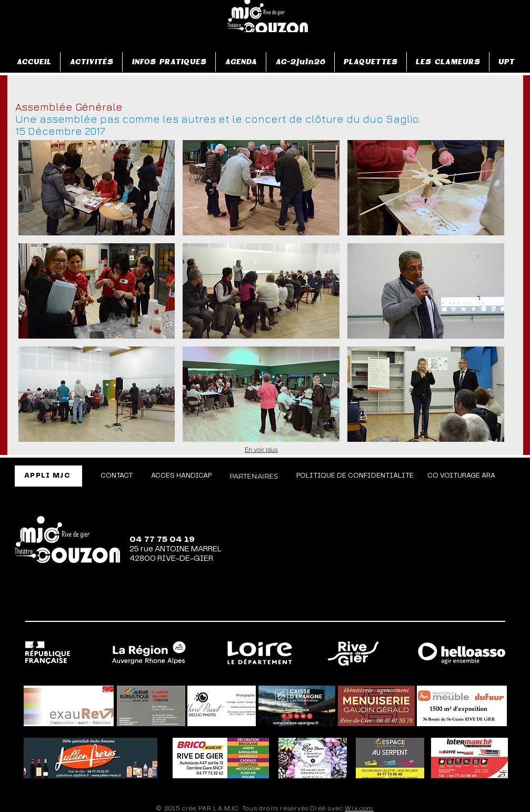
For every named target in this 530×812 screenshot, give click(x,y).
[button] (97, 188)
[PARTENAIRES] (254, 476)
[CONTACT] (117, 476)
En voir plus (261, 450)
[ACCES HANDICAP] (181, 476)
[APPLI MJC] (48, 476)
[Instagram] (408, 607)
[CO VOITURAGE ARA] (461, 476)
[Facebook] (368, 607)
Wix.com (359, 809)
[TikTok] (448, 607)
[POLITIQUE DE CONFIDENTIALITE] (355, 476)
